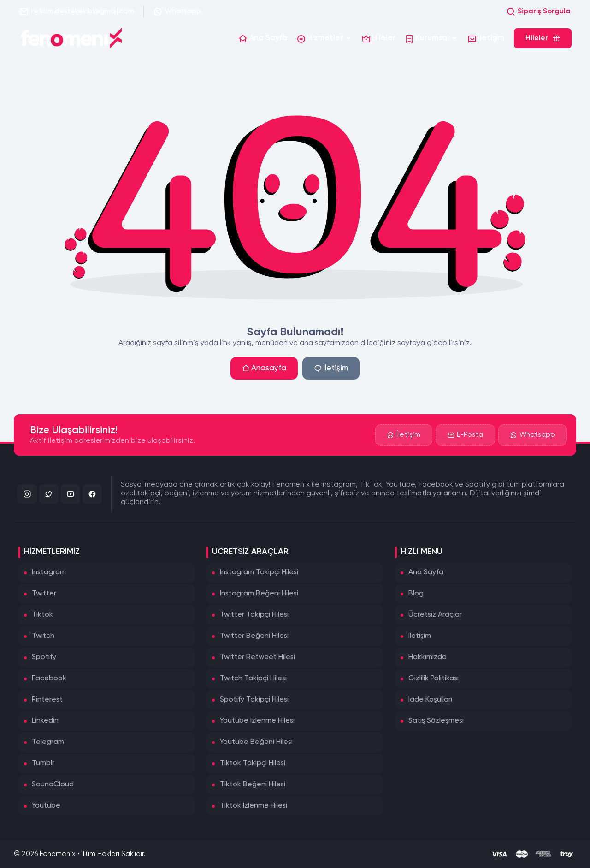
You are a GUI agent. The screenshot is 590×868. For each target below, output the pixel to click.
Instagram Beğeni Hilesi (259, 594)
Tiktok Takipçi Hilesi (253, 763)
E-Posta (465, 436)
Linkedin (45, 721)
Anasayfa (264, 368)
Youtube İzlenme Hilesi (257, 721)
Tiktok (42, 615)
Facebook (49, 678)
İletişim (331, 368)
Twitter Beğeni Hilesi (254, 636)
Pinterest (47, 700)
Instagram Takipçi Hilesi (259, 572)
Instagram (49, 572)
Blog (416, 594)
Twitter (44, 594)
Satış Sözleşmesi (436, 721)
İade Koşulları (430, 700)
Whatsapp (177, 12)
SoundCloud (53, 785)
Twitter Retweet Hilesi (257, 657)
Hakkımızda (428, 657)
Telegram (48, 742)
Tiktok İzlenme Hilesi (254, 806)
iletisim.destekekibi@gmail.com (77, 12)
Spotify (44, 657)
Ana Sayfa (426, 572)
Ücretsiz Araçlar (435, 615)
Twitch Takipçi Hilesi (253, 678)
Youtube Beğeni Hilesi (256, 742)
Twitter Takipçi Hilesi (254, 615)
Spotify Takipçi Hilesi (254, 700)
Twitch (43, 636)
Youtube (46, 806)
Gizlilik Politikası (434, 678)
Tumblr (43, 763)
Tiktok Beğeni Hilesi (253, 785)
